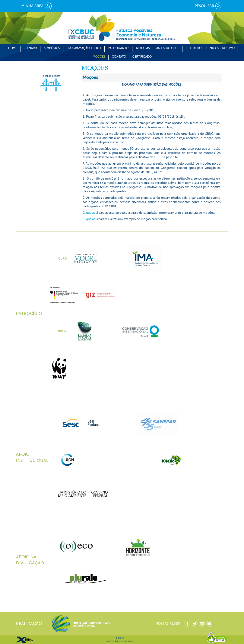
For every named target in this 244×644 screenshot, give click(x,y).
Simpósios (52, 48)
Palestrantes (119, 48)
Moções (99, 57)
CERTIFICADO (142, 57)
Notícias (143, 48)
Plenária (31, 48)
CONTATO (119, 57)
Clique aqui (90, 213)
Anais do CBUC (168, 48)
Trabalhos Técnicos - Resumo (210, 48)
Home (13, 48)
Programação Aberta (84, 48)
